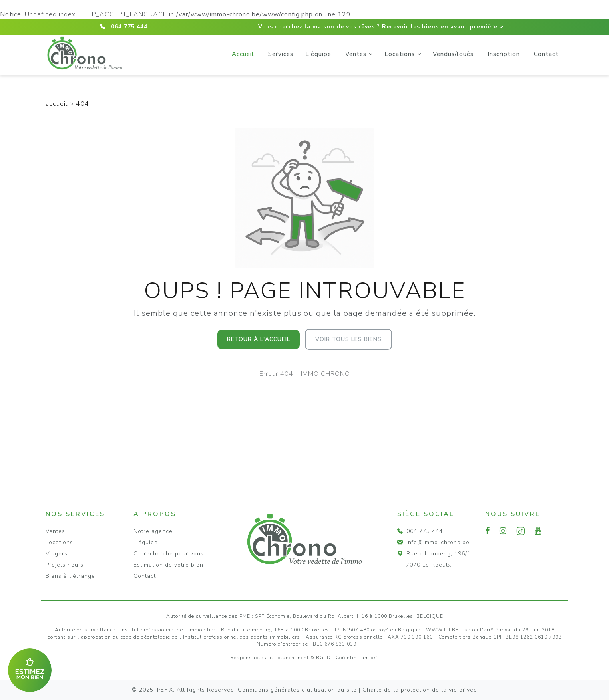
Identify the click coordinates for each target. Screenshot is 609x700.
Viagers (57, 554)
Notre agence (153, 531)
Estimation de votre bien (168, 565)
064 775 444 (129, 27)
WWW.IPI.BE (442, 630)
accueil (58, 104)
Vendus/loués (453, 54)
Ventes (356, 54)
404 (83, 104)
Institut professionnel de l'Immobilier (168, 630)
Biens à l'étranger (72, 576)
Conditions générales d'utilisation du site (297, 690)
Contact (546, 54)
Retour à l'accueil (259, 339)
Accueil (243, 54)
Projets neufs (65, 565)
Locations (400, 54)
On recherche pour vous (169, 554)
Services (281, 54)
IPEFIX (164, 690)
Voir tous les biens (348, 339)
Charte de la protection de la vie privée (420, 690)
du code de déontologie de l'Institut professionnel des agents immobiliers (206, 637)
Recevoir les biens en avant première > (443, 27)
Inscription (504, 54)
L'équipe (318, 54)
